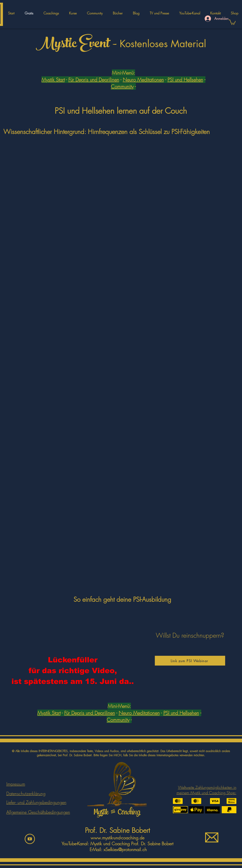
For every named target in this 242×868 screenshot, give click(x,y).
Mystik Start (53, 80)
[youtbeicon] (30, 839)
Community (122, 86)
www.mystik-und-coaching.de (117, 838)
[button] (73, 13)
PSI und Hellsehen (185, 80)
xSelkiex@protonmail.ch (125, 849)
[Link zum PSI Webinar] (190, 661)
